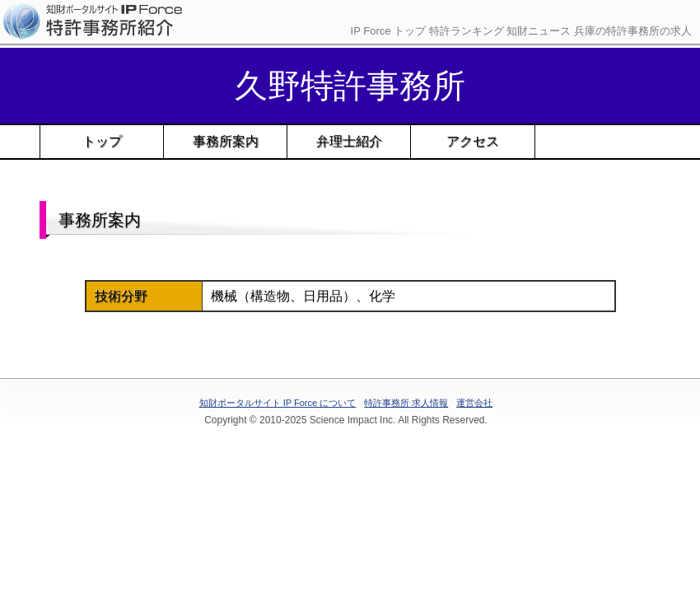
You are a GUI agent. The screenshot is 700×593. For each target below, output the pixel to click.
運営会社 (474, 403)
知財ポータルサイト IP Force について (278, 403)
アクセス (473, 141)
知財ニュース (539, 31)
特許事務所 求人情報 (406, 403)
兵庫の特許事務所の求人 (633, 31)
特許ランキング (467, 31)
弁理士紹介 (349, 141)
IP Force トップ (389, 31)
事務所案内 (226, 141)
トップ (102, 141)
